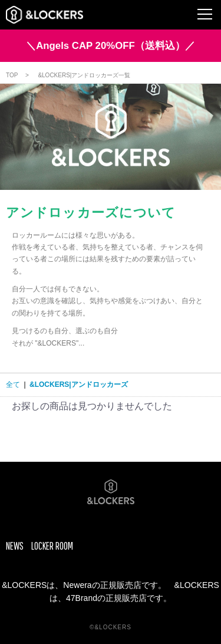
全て (13, 385)
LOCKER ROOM (52, 546)
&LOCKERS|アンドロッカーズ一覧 (84, 75)
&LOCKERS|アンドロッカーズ (79, 385)
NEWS (15, 546)
